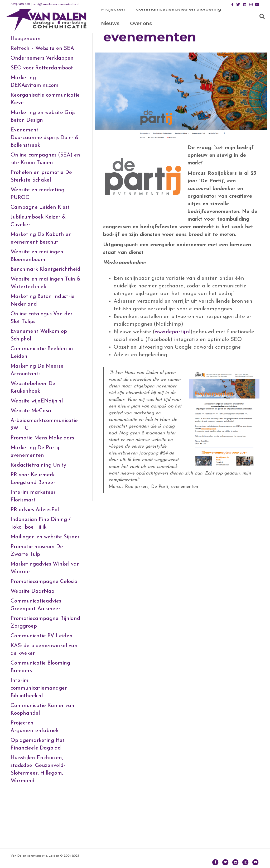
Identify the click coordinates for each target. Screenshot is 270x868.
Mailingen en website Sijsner (45, 579)
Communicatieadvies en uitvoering (178, 18)
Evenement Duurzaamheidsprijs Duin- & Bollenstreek (45, 180)
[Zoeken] (261, 26)
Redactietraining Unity (38, 507)
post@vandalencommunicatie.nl (56, 4)
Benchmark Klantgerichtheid (45, 312)
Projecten (112, 18)
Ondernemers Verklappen (42, 101)
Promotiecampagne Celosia (44, 624)
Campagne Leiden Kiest (40, 250)
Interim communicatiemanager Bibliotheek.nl (39, 731)
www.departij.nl (173, 374)
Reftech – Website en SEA (42, 91)
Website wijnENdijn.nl (37, 443)
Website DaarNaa (33, 634)
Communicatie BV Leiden (42, 678)
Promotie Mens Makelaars (42, 480)
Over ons (111, 33)
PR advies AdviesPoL (36, 552)
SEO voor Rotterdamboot (42, 110)
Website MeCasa (31, 453)
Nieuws (240, 18)
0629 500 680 (20, 4)
